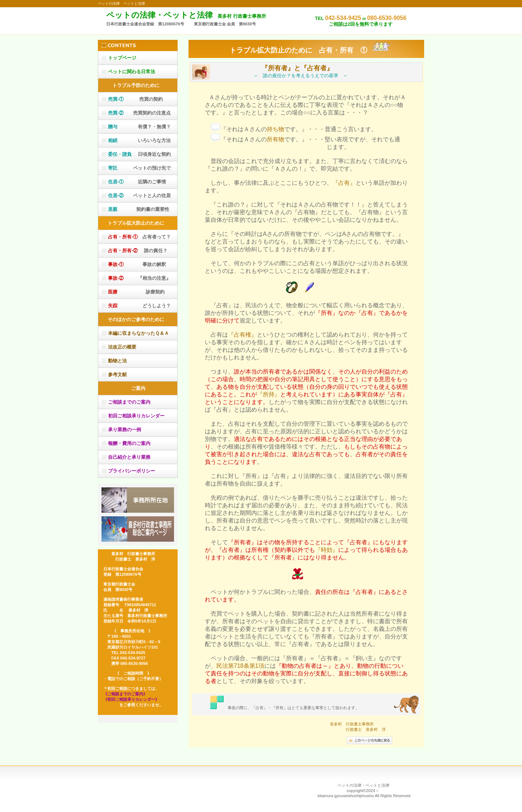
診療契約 (136, 292)
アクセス (138, 500)
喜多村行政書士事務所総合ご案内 (138, 529)
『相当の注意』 (139, 278)
